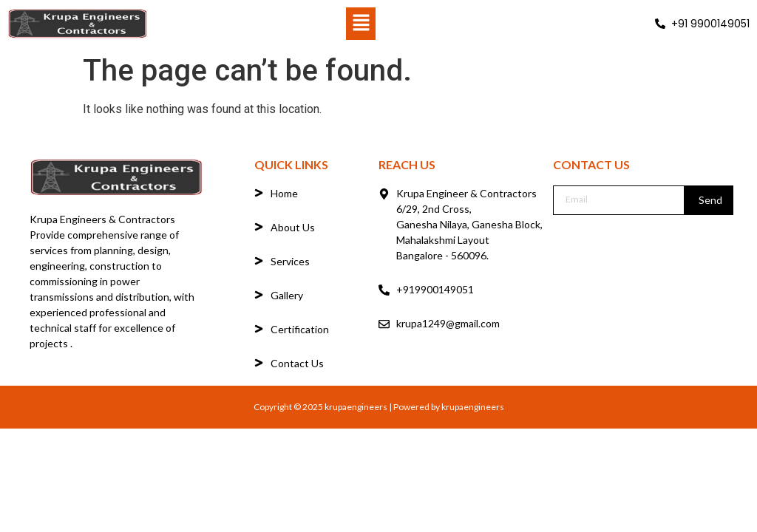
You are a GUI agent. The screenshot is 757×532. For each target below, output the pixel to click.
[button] (361, 24)
